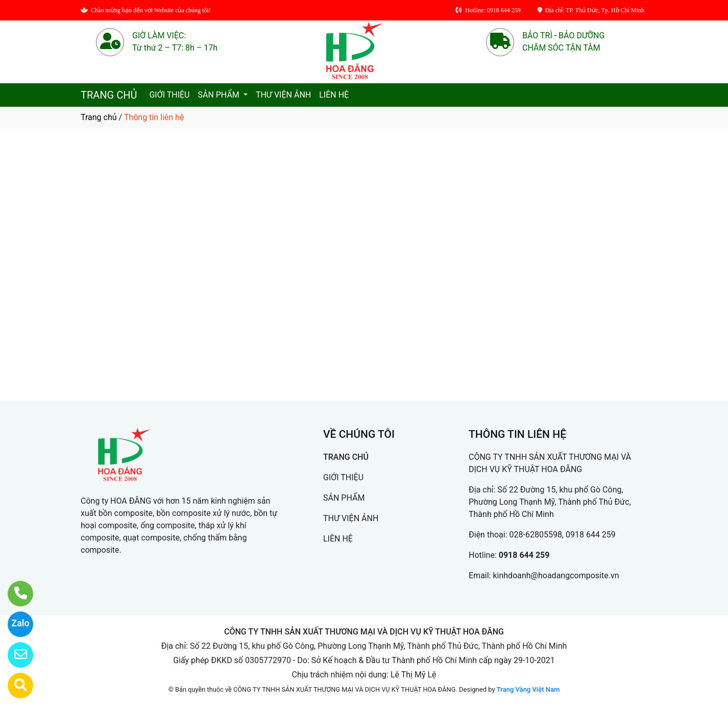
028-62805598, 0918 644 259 (563, 535)
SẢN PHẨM (219, 95)
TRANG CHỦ (109, 95)
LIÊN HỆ (334, 95)
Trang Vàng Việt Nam (528, 689)
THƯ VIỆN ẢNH (283, 95)
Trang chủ (99, 117)
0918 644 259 (524, 555)
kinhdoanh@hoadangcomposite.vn (556, 575)
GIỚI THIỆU (169, 95)
